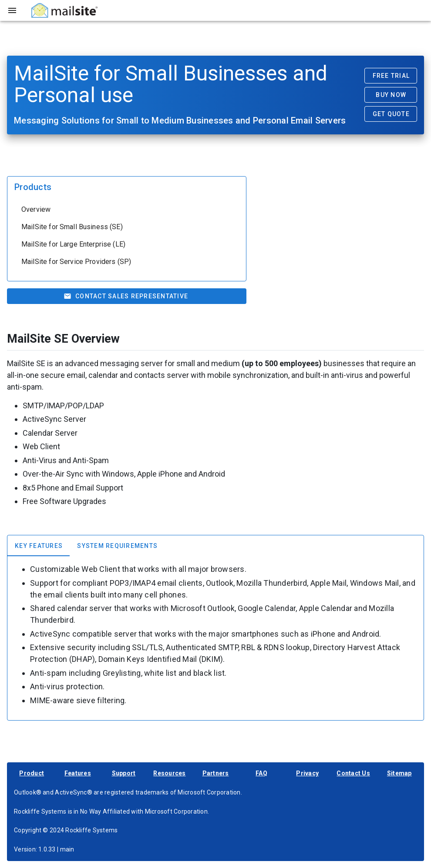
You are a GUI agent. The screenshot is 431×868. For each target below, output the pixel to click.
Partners (216, 773)
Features (78, 773)
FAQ (261, 773)
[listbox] (127, 236)
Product (32, 773)
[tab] (39, 546)
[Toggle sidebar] (12, 10)
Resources (169, 773)
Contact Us (353, 773)
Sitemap (399, 773)
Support (124, 773)
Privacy (307, 773)
